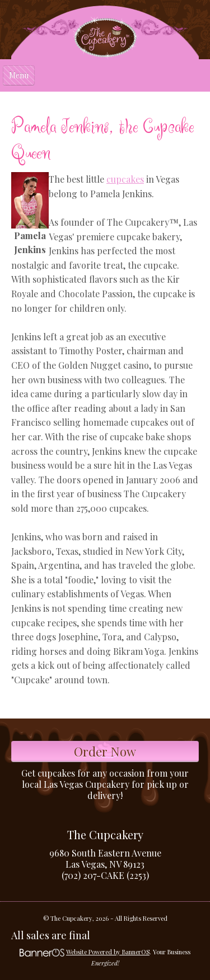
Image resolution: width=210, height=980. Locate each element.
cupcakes (125, 179)
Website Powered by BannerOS (108, 952)
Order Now (105, 751)
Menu (19, 75)
